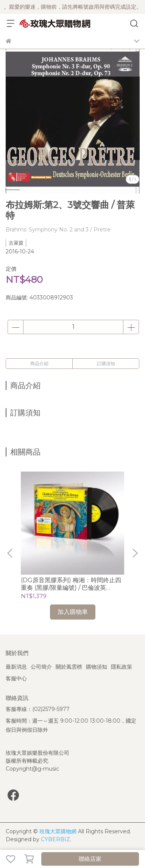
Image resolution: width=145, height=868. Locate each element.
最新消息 (16, 667)
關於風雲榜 (69, 667)
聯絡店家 (90, 859)
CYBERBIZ (55, 839)
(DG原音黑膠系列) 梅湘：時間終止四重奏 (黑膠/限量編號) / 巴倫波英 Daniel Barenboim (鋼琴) (71, 584)
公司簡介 (41, 667)
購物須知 (97, 667)
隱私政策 (122, 667)
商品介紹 (39, 363)
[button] (135, 553)
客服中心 (16, 678)
